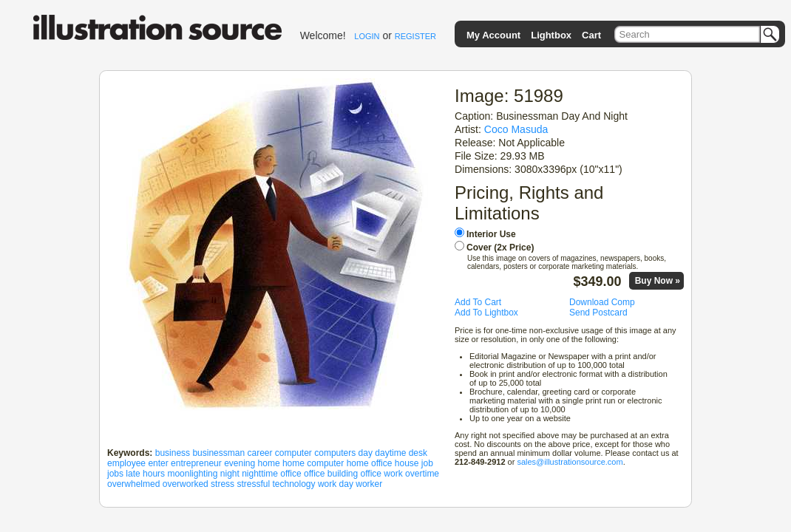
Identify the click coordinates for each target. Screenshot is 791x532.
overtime (422, 474)
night (230, 474)
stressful (253, 484)
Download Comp (602, 302)
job (427, 463)
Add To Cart (478, 302)
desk (418, 453)
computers (335, 453)
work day (336, 484)
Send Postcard (598, 313)
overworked (186, 484)
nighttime (260, 474)
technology (293, 484)
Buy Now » (658, 281)
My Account (493, 35)
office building (331, 474)
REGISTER (415, 36)
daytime (390, 453)
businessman (218, 453)
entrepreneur (196, 463)
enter (158, 463)
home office (370, 463)
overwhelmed (133, 484)
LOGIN (367, 36)
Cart (591, 35)
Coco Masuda (516, 129)
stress (223, 484)
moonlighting (192, 474)
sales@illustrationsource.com (570, 462)
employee (126, 463)
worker (369, 484)
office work (382, 474)
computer (293, 453)
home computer (313, 463)
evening (240, 463)
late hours (145, 474)
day (366, 453)
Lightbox (551, 35)
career (259, 453)
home (269, 463)
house (407, 463)
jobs (115, 474)
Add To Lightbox (486, 313)
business (173, 453)
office (291, 474)
